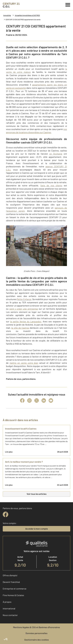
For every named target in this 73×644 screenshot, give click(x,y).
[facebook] (5, 514)
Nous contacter (10, 615)
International (9, 608)
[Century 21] (11, 5)
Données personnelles (36, 633)
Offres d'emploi (10, 575)
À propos (7, 602)
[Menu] (68, 4)
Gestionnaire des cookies (37, 640)
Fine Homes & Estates (13, 595)
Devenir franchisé (11, 582)
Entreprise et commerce (15, 589)
